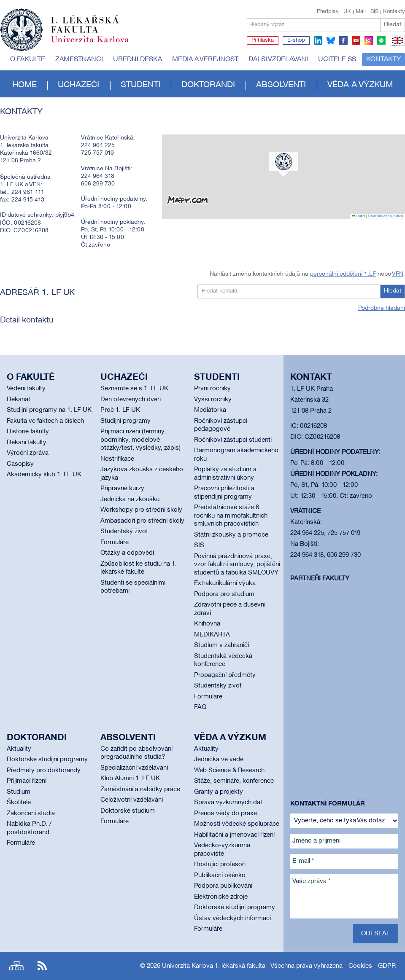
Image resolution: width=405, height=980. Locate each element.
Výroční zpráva (28, 453)
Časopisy (20, 464)
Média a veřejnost (205, 59)
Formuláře (115, 542)
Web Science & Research (229, 771)
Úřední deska (138, 59)
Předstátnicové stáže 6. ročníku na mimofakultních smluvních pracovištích (231, 516)
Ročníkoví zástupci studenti (233, 440)
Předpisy (328, 12)
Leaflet (359, 216)
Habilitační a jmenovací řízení (234, 835)
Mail (361, 12)
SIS (374, 12)
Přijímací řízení (27, 781)
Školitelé (19, 803)
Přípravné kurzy (122, 489)
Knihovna (207, 624)
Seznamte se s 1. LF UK (134, 389)
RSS (42, 966)
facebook (343, 40)
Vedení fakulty (26, 389)
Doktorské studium (128, 811)
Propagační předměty (225, 675)
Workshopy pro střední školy (141, 510)
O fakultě (28, 59)
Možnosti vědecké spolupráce (237, 824)
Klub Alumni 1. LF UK (130, 779)
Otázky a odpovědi (127, 553)
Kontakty (394, 12)
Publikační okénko (220, 875)
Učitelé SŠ (337, 59)
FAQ (200, 707)
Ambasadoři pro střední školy (142, 521)
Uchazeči (78, 85)
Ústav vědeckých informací (232, 918)
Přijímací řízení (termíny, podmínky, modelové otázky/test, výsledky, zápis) (140, 440)
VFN (398, 274)
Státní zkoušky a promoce (231, 535)
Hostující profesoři (220, 865)
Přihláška (263, 40)
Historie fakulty (28, 432)
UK (347, 12)
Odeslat (375, 934)
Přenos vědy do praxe (225, 814)
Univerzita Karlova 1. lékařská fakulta (214, 966)
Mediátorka (210, 410)
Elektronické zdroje (221, 897)
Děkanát (19, 400)
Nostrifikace (117, 459)
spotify (381, 40)
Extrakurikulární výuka (225, 583)
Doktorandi (208, 85)
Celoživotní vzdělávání (132, 800)
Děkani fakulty (27, 443)
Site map (17, 966)
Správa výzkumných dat (228, 803)
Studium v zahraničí (221, 645)
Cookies (360, 966)
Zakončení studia (31, 814)
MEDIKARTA (212, 635)
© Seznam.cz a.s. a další (385, 216)
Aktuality (19, 749)
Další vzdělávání (278, 59)
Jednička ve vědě (219, 760)
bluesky (331, 40)
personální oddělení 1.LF (343, 274)
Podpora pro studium (224, 594)
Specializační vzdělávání (134, 768)
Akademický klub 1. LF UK (44, 475)
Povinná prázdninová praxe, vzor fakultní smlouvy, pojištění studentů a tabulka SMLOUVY (237, 565)
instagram (369, 40)
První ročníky (212, 389)
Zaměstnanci (79, 59)
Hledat (393, 25)
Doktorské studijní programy (47, 760)
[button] (283, 164)
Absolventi (281, 85)
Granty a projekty (219, 792)
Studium (19, 792)
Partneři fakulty (320, 579)
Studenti (140, 85)
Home (24, 85)
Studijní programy (126, 421)
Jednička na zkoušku (130, 499)
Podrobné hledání (382, 308)
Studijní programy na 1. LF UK (49, 410)
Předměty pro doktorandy (44, 771)
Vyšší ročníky (213, 400)
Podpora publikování (223, 886)
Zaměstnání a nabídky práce (140, 789)
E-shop (296, 40)
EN (396, 46)
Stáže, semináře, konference (234, 781)
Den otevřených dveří (131, 400)
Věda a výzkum (360, 85)
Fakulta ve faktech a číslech (45, 421)
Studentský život (124, 532)
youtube (356, 40)
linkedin (318, 40)
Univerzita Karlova (97, 44)
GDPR (387, 966)
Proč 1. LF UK (120, 410)
